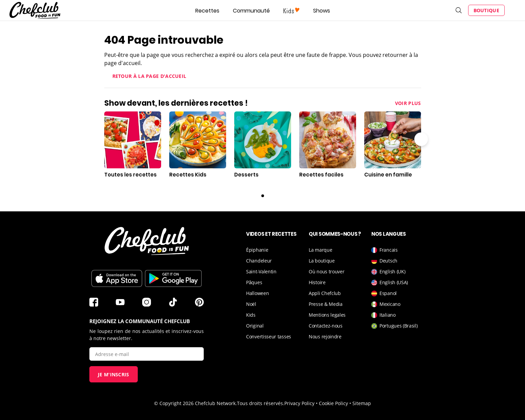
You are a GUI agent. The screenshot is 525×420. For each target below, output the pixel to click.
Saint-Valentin (261, 271)
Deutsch (384, 261)
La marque (320, 250)
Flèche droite (421, 139)
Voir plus (408, 103)
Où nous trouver (327, 271)
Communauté (251, 11)
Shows (322, 11)
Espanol (384, 293)
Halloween (257, 293)
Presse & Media (326, 304)
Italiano (384, 315)
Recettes (207, 11)
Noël (251, 304)
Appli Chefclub (325, 293)
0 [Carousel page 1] (263, 196)
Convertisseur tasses (269, 337)
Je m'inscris (114, 374)
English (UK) (388, 271)
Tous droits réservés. (261, 403)
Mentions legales (327, 315)
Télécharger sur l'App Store (117, 278)
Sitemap (362, 403)
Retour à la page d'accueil (149, 76)
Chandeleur (259, 261)
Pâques (254, 282)
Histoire (317, 282)
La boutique (322, 261)
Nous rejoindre (325, 337)
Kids (251, 315)
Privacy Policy (299, 403)
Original (255, 326)
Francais (385, 250)
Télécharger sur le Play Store (173, 278)
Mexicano (386, 304)
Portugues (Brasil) (395, 326)
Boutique (486, 10)
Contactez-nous (326, 326)
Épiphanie (257, 250)
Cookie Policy (333, 403)
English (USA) (390, 282)
